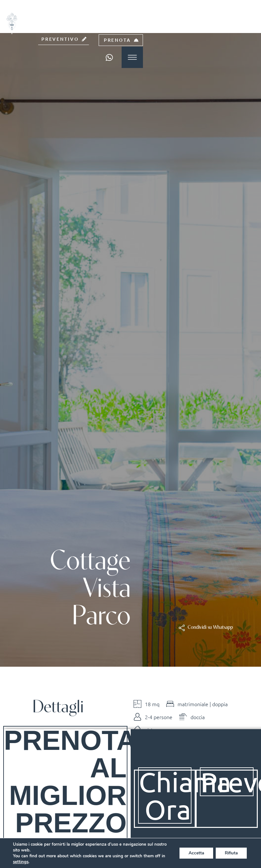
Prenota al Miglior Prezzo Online (70, 795)
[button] (210, 628)
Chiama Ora (185, 795)
